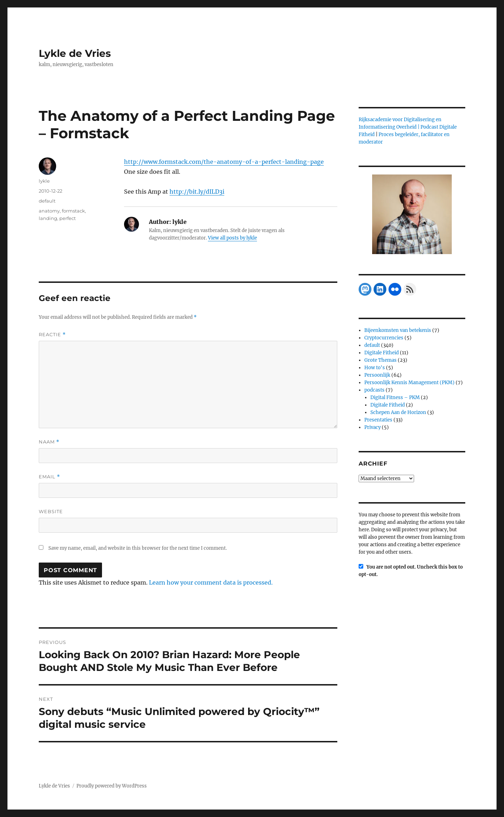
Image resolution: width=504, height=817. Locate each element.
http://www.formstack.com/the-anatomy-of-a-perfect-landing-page (224, 162)
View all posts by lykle (232, 238)
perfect (68, 218)
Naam (49, 442)
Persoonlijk (377, 375)
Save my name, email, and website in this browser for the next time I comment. (138, 548)
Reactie (52, 335)
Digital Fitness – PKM (395, 397)
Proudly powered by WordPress (112, 786)
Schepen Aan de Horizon (398, 412)
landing (48, 218)
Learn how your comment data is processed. (211, 582)
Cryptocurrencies (384, 338)
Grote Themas (380, 360)
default (47, 201)
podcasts (374, 390)
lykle (44, 181)
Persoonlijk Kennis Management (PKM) (409, 383)
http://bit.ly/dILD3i (197, 192)
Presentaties (378, 420)
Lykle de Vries (75, 53)
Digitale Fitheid (382, 353)
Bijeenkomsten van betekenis (398, 330)
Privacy (372, 427)
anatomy (49, 211)
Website (51, 511)
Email (49, 477)
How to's (375, 368)
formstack (73, 211)
